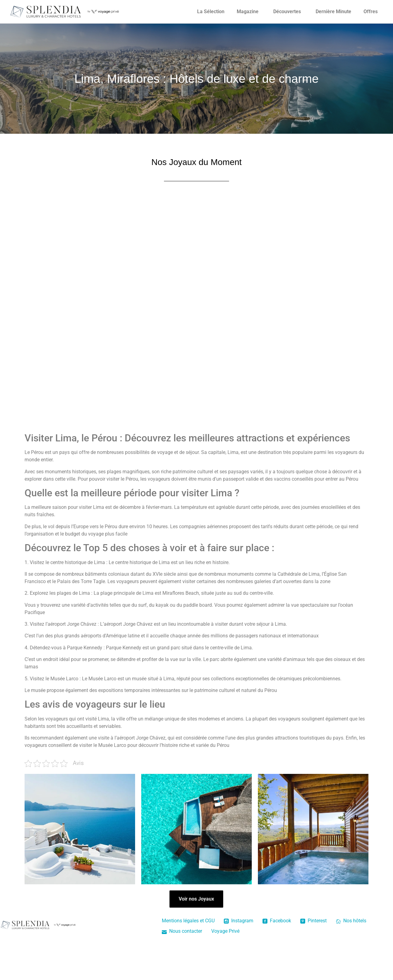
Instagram (239, 921)
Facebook (277, 921)
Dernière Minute (333, 12)
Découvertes (287, 12)
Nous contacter (182, 931)
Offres (371, 12)
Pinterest (313, 921)
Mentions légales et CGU (188, 921)
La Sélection (211, 12)
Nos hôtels (351, 921)
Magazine (248, 12)
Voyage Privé (225, 931)
